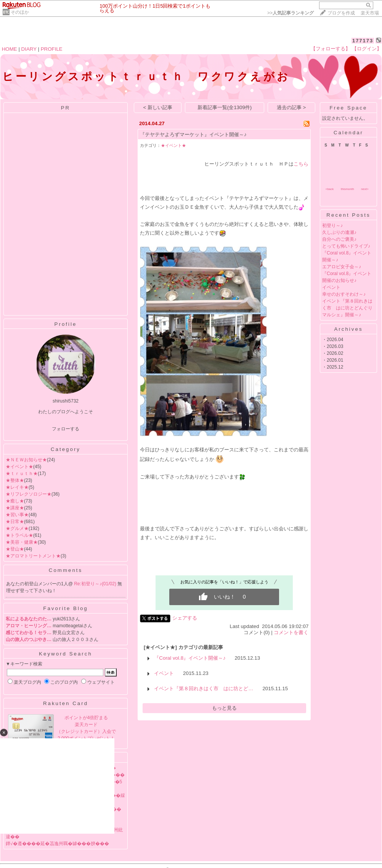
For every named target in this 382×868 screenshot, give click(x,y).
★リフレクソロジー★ (29, 494)
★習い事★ (17, 515)
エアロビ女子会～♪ (342, 267)
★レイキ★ (17, 487)
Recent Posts (348, 215)
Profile (66, 324)
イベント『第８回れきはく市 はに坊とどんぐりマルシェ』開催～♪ (347, 308)
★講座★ (15, 508)
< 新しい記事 (158, 107)
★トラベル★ (19, 535)
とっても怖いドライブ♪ (346, 246)
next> (365, 189)
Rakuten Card (66, 703)
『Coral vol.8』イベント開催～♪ (190, 658)
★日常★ (15, 522)
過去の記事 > (291, 107)
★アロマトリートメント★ (33, 556)
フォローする (66, 429)
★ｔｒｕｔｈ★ (22, 473)
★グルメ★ (17, 528)
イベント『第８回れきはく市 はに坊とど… (204, 688)
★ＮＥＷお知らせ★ (26, 460)
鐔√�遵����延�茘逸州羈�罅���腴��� (57, 844)
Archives (348, 329)
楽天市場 (370, 13)
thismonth (347, 189)
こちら (301, 164)
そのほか (20, 12)
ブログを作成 (341, 13)
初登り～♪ (332, 225)
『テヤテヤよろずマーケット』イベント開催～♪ (193, 134)
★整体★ (15, 480)
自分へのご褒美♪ (339, 239)
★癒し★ (15, 501)
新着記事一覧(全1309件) (225, 107)
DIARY (29, 49)
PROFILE (52, 49)
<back (330, 189)
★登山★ (15, 549)
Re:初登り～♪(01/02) (96, 584)
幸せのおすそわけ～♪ (344, 294)
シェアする (185, 618)
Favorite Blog (66, 608)
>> (291, 13)
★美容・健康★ (22, 542)
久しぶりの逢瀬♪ (339, 232)
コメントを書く (291, 632)
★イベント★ (19, 467)
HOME (10, 49)
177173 (363, 41)
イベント (164, 673)
